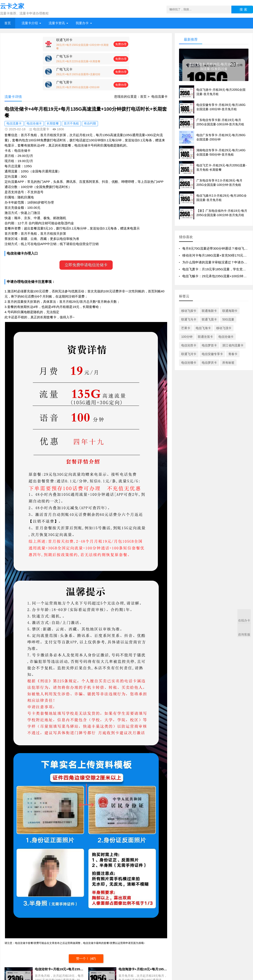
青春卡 (233, 354)
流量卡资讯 (57, 23)
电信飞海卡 (203, 328)
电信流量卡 (159, 96)
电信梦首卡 (209, 345)
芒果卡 (186, 328)
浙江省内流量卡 (233, 345)
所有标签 (228, 363)
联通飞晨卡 (209, 319)
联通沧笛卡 (205, 337)
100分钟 (187, 337)
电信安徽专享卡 (212, 354)
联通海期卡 (230, 311)
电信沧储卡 (34, 123)
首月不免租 (71, 123)
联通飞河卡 (189, 354)
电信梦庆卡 (209, 363)
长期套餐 (53, 123)
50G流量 (228, 319)
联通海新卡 (209, 311)
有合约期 (90, 123)
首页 (8, 23)
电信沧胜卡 (189, 345)
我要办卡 (82, 23)
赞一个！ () (86, 958)
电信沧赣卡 (189, 363)
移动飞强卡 (224, 328)
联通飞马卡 (189, 319)
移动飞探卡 (189, 311)
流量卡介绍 (30, 23)
